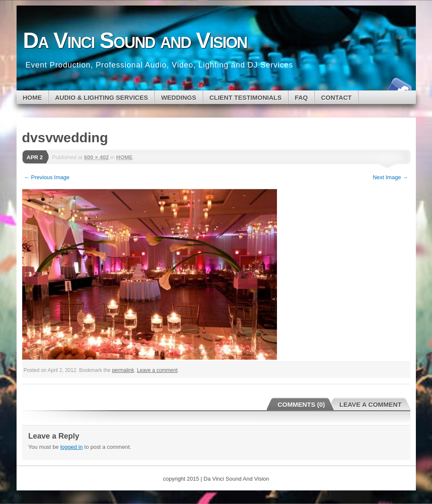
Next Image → (390, 177)
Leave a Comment (370, 404)
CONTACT (336, 97)
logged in (72, 447)
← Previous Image (47, 177)
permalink (123, 370)
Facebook (398, 87)
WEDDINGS (179, 97)
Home (32, 97)
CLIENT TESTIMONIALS (246, 97)
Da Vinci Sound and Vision (135, 40)
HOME (125, 157)
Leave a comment (157, 370)
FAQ (301, 97)
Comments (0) (302, 404)
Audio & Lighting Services (102, 97)
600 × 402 (96, 157)
